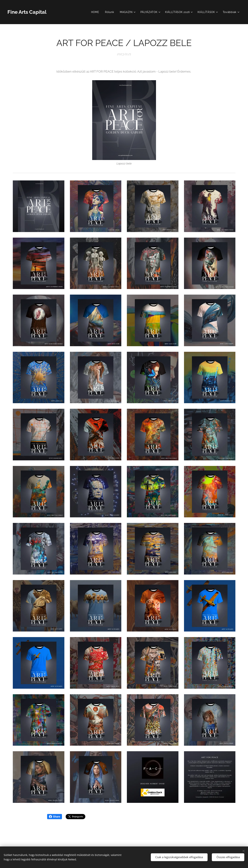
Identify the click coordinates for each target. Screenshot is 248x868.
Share (55, 817)
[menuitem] (96, 12)
